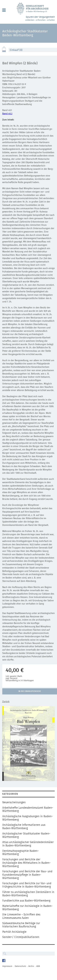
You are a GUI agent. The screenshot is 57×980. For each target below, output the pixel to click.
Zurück (6, 702)
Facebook (4, 961)
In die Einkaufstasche (30, 691)
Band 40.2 (7, 114)
